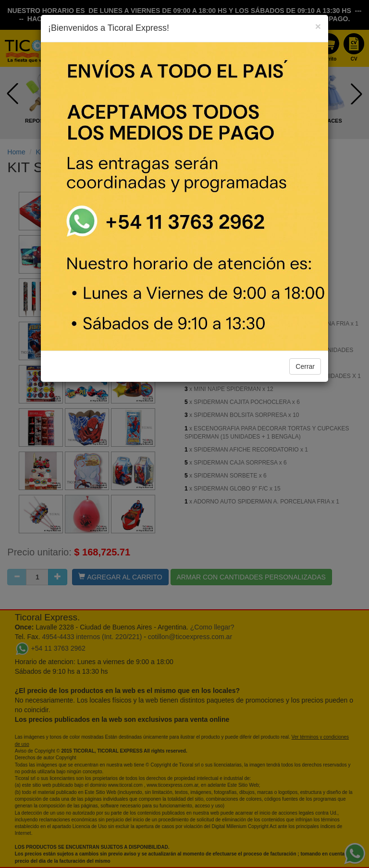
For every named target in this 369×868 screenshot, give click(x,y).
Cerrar (305, 366)
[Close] (318, 26)
